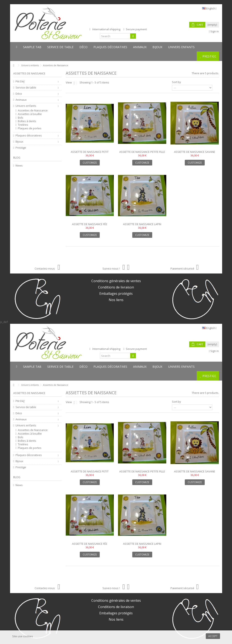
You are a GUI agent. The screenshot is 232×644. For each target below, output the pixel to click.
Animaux (21, 100)
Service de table (26, 88)
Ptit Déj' (20, 81)
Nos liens (116, 300)
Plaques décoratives (29, 136)
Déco (19, 94)
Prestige (21, 148)
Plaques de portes (30, 128)
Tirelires (23, 125)
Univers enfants (26, 106)
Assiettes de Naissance (33, 110)
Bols (21, 118)
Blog (17, 157)
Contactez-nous (47, 268)
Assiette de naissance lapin (142, 224)
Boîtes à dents (27, 121)
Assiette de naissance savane (195, 152)
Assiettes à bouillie (30, 114)
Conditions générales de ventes (116, 281)
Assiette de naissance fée (90, 224)
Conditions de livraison (116, 287)
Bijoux (19, 142)
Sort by (176, 82)
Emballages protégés (116, 294)
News (19, 166)
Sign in (214, 31)
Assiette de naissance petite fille (142, 152)
